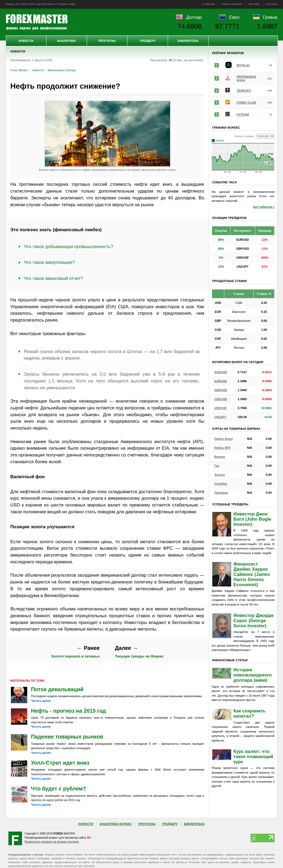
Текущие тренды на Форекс (139, 652)
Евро (234, 17)
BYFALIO (243, 65)
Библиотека (188, 41)
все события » (264, 207)
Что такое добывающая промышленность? (69, 246)
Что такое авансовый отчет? (53, 278)
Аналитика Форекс (116, 824)
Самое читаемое (232, 4)
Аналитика (66, 41)
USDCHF (221, 408)
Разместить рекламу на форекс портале (52, 842)
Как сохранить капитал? (250, 713)
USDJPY (220, 417)
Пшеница (221, 493)
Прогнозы (107, 41)
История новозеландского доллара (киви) (253, 675)
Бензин (220, 457)
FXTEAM (243, 115)
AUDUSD (221, 372)
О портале (209, 4)
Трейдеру (147, 41)
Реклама (254, 4)
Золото (220, 475)
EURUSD (221, 381)
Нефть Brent (224, 439)
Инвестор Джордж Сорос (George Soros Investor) (254, 620)
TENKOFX (244, 91)
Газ (217, 466)
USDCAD (221, 399)
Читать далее (41, 701)
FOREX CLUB (246, 103)
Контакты (272, 4)
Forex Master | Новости (37, 22)
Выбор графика (244, 136)
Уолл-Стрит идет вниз (60, 763)
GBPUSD (221, 390)
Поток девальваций (57, 689)
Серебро (221, 484)
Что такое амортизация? (49, 262)
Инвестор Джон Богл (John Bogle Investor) (252, 519)
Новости (26, 41)
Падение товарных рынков (67, 737)
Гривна (270, 17)
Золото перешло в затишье (75, 652)
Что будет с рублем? (59, 789)
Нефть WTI (223, 448)
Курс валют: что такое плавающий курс (253, 756)
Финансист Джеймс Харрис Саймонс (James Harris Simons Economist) (252, 574)
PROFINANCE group (246, 78)
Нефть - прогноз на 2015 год (69, 711)
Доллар (194, 17)
